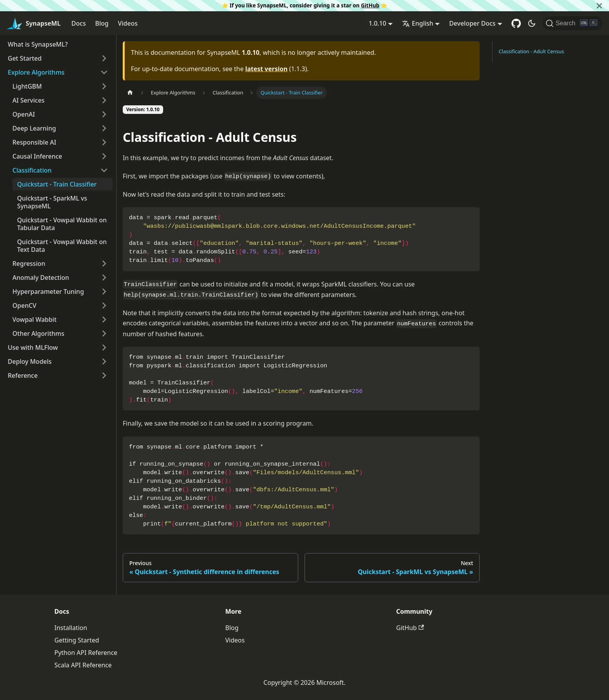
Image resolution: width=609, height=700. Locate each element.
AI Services (29, 100)
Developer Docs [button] (472, 23)
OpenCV (24, 305)
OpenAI (24, 114)
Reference (23, 375)
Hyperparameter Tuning (48, 292)
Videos (128, 23)
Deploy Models (30, 361)
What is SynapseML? (38, 44)
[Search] (573, 23)
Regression (29, 264)
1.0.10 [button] (377, 23)
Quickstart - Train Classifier (57, 184)
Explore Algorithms (36, 72)
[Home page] (130, 93)
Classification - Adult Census (531, 51)
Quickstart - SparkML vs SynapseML (52, 202)
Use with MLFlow (33, 347)
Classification (32, 170)
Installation (71, 628)
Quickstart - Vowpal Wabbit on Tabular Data (62, 224)
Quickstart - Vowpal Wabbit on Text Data (62, 246)
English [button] (418, 23)
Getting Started (77, 640)
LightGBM (27, 86)
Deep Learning (34, 128)
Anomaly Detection (41, 278)
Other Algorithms (38, 333)
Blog (102, 23)
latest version (266, 69)
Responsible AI (34, 142)
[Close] (599, 6)
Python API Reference (86, 653)
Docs (79, 23)
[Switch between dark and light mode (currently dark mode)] (532, 23)
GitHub (370, 5)
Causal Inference (37, 156)
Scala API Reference (83, 665)
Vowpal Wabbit (35, 319)
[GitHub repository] (516, 23)
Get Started (25, 58)
